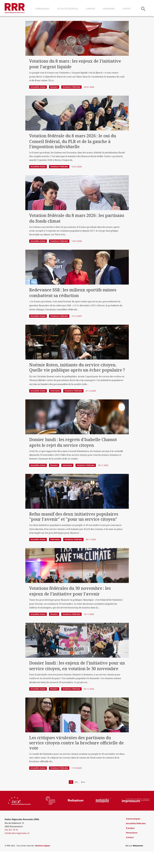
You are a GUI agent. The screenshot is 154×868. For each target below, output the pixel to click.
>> (90, 798)
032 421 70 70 (11, 846)
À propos (91, 9)
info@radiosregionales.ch (17, 850)
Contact (127, 9)
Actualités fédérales (68, 9)
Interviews (55, 407)
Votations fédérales (71, 103)
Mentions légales (43, 862)
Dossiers (54, 103)
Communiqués (42, 9)
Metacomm (138, 862)
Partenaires (109, 9)
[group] (19, 817)
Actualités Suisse (38, 103)
